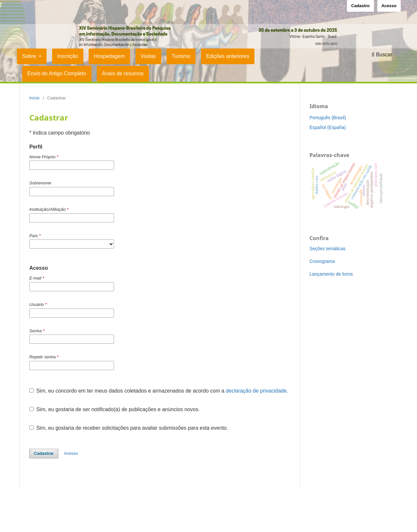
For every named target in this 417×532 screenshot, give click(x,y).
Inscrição (68, 56)
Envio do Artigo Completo (57, 73)
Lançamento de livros (331, 274)
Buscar (382, 55)
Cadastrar (44, 453)
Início (34, 98)
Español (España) (328, 127)
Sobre (30, 56)
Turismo (181, 56)
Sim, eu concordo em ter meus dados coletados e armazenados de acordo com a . (159, 391)
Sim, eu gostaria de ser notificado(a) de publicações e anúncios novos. (115, 409)
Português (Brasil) (328, 118)
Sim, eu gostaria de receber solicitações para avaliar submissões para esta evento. (129, 428)
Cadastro (360, 6)
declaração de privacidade (256, 391)
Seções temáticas (328, 249)
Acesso (389, 6)
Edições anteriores (228, 56)
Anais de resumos (123, 73)
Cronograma (322, 261)
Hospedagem (109, 56)
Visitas (148, 56)
